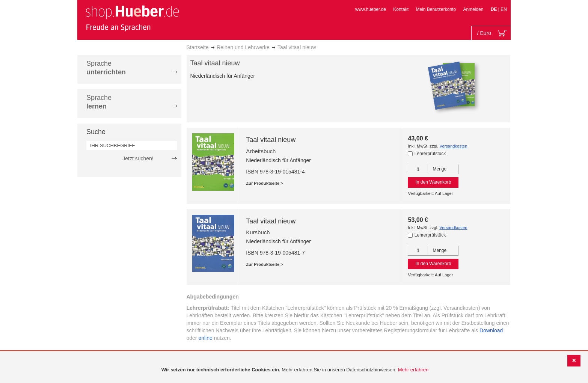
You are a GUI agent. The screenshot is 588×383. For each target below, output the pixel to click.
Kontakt (401, 9)
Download (491, 330)
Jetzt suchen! (138, 158)
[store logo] (132, 18)
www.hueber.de (371, 9)
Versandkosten (453, 146)
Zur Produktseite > (265, 183)
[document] (295, 370)
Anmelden (473, 9)
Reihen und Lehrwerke (243, 47)
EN (504, 9)
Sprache (106, 68)
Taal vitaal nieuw (271, 140)
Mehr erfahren (413, 370)
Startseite (198, 47)
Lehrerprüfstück (430, 154)
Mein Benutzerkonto (436, 9)
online (205, 338)
